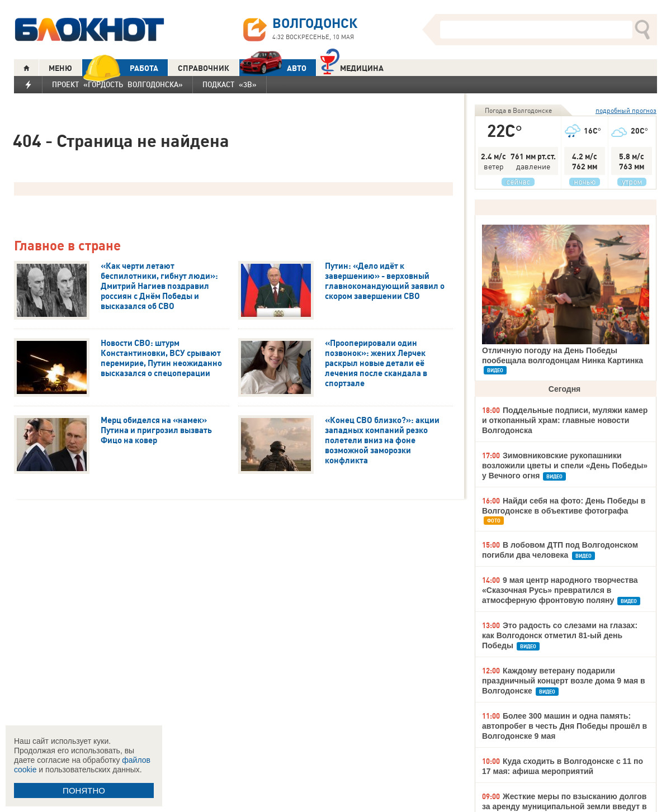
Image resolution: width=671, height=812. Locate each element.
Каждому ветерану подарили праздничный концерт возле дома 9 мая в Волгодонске (564, 681)
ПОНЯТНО (84, 790)
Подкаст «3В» (230, 84)
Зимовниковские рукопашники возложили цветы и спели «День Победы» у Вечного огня (565, 466)
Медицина (352, 67)
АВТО (273, 68)
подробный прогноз (626, 110)
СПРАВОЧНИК (204, 68)
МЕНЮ (60, 68)
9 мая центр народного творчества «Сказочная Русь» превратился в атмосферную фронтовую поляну (560, 590)
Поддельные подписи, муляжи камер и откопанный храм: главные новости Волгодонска (565, 420)
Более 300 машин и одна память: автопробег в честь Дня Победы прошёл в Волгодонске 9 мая (564, 726)
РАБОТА (120, 68)
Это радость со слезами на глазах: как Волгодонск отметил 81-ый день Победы (560, 635)
